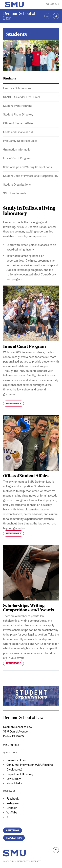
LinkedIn (12, 808)
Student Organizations (17, 184)
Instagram (13, 803)
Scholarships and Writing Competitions (28, 167)
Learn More (14, 404)
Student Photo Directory (18, 114)
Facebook (12, 799)
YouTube (12, 812)
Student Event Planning (18, 106)
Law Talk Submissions (17, 88)
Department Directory (20, 774)
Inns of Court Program (17, 158)
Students (10, 78)
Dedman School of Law (19, 16)
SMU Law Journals (15, 193)
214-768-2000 (12, 745)
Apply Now (13, 830)
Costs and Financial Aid (18, 132)
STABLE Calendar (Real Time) (21, 97)
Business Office (16, 760)
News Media (14, 783)
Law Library (14, 779)
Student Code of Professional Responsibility (31, 176)
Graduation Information (18, 149)
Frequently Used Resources (20, 141)
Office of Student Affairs (18, 123)
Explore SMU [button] (52, 4)
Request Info (14, 838)
